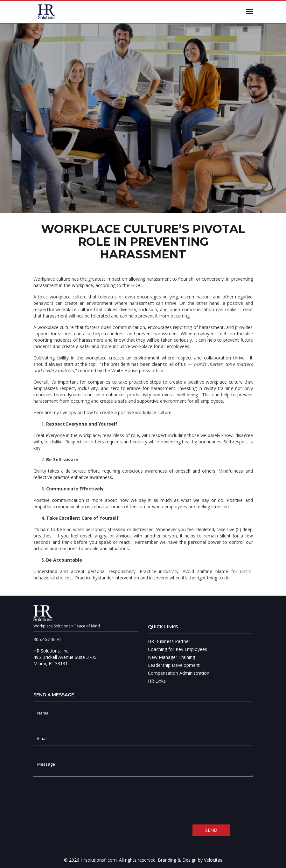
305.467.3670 (47, 639)
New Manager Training (171, 657)
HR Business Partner (169, 641)
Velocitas (213, 860)
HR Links (157, 681)
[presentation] (82, 800)
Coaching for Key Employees (178, 649)
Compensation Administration (179, 673)
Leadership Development (174, 665)
